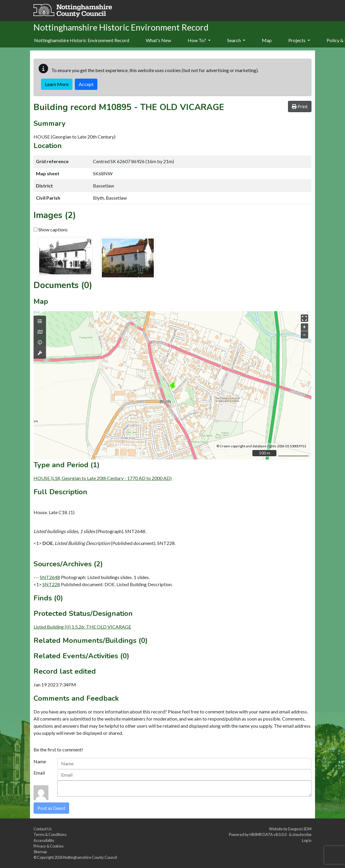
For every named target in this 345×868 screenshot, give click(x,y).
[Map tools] (40, 353)
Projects (299, 40)
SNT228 (51, 584)
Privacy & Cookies (49, 846)
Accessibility (44, 840)
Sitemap (40, 852)
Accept (86, 84)
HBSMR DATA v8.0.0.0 (269, 834)
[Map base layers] (40, 332)
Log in (307, 840)
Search (236, 40)
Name (40, 761)
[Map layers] (40, 321)
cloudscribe (302, 834)
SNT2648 (50, 577)
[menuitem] (158, 41)
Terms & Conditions (50, 834)
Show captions (51, 229)
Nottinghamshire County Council (90, 857)
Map (267, 40)
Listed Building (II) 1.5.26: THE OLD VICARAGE (82, 627)
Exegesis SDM (300, 829)
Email (39, 773)
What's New (158, 40)
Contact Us (43, 829)
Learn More (57, 84)
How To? (199, 40)
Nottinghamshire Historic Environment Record (82, 40)
